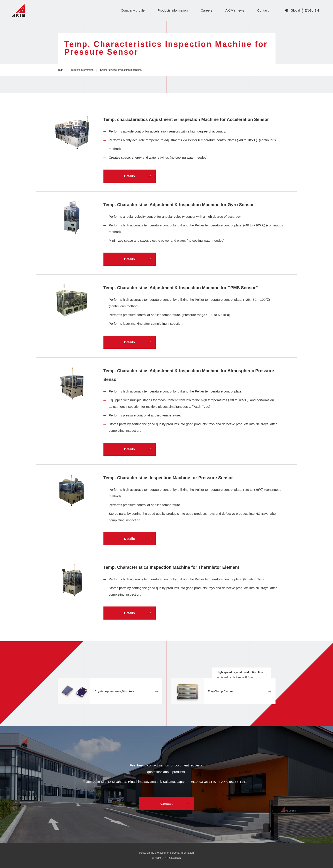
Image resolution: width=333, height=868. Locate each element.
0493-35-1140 (206, 782)
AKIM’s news (235, 10)
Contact (263, 10)
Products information (173, 10)
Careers (207, 10)
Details (129, 176)
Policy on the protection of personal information (166, 853)
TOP (60, 70)
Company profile (133, 10)
